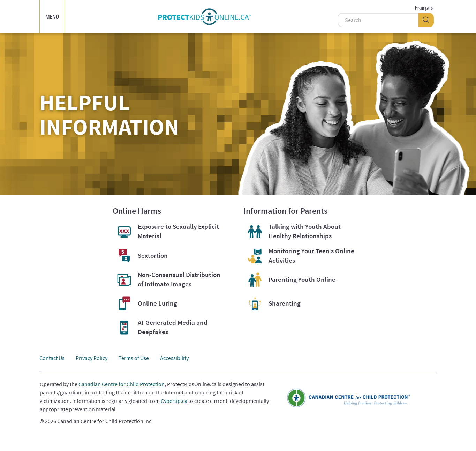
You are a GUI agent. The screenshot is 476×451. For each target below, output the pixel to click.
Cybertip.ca (174, 401)
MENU (52, 17)
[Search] (378, 20)
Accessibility (174, 358)
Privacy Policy (92, 358)
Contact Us (52, 358)
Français (424, 8)
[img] (205, 17)
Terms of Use (134, 358)
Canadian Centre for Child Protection (122, 384)
